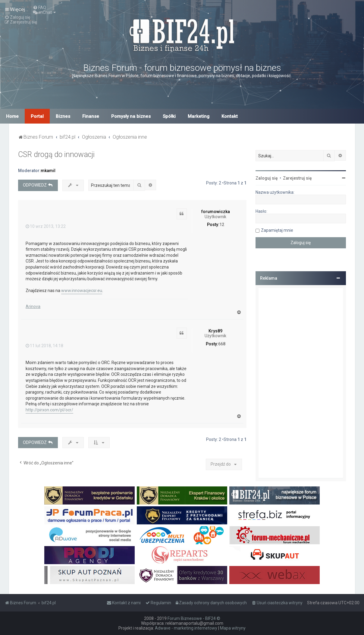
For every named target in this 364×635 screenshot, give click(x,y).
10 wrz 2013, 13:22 (46, 226)
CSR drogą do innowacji (56, 154)
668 (222, 344)
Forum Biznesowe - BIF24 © (194, 618)
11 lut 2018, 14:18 (44, 346)
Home (12, 116)
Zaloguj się (267, 178)
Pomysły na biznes (131, 116)
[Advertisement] (301, 383)
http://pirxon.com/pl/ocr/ (49, 410)
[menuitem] (39, 8)
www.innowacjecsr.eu (82, 291)
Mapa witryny (233, 628)
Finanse (91, 116)
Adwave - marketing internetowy (186, 628)
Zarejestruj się (297, 178)
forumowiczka (216, 212)
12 (222, 225)
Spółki (169, 116)
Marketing (199, 116)
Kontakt (230, 116)
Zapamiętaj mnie (277, 230)
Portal (37, 116)
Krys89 (215, 331)
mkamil (48, 171)
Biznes (63, 116)
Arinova (33, 306)
